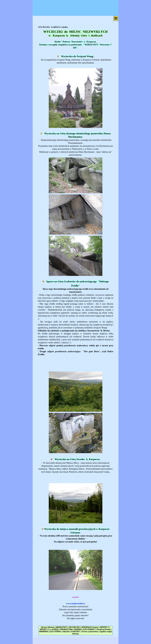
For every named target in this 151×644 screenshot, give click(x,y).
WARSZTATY (62, 627)
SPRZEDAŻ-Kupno (90, 627)
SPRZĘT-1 (104, 627)
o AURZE (54, 629)
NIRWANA (44, 632)
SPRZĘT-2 (44, 629)
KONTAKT (76, 632)
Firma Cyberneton (90, 632)
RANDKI (78, 629)
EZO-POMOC (89, 629)
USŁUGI (66, 632)
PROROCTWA (66, 629)
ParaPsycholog (103, 629)
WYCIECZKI (74, 627)
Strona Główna (48, 627)
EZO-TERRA (55, 632)
